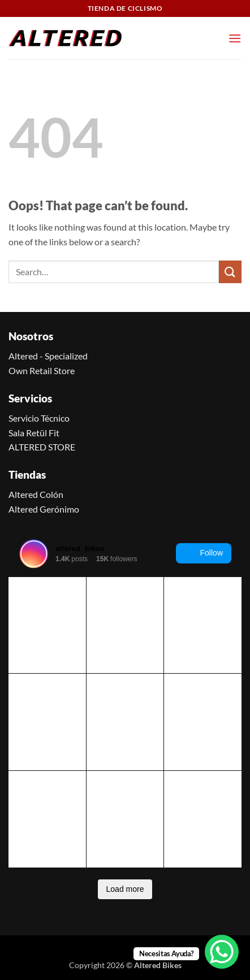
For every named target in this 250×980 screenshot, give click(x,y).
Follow (204, 553)
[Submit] (230, 272)
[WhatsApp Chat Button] (222, 952)
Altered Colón (36, 494)
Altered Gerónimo (44, 509)
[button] (235, 38)
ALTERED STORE (42, 447)
